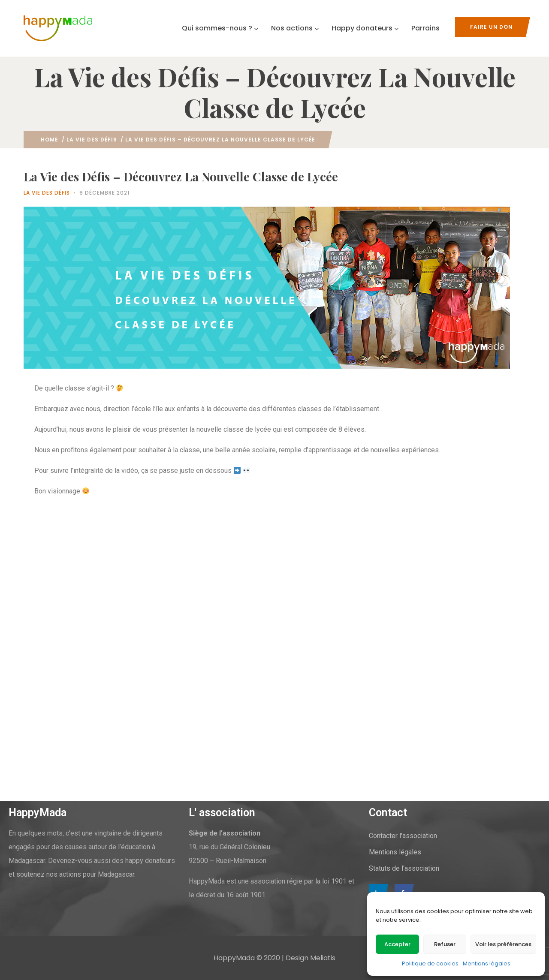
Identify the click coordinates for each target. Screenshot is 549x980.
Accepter (397, 944)
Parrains (425, 28)
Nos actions (295, 28)
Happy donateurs (365, 28)
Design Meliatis (311, 958)
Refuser (445, 944)
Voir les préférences (503, 944)
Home (50, 140)
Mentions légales (487, 963)
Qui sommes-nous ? (220, 28)
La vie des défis (92, 140)
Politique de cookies (430, 963)
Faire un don (491, 27)
